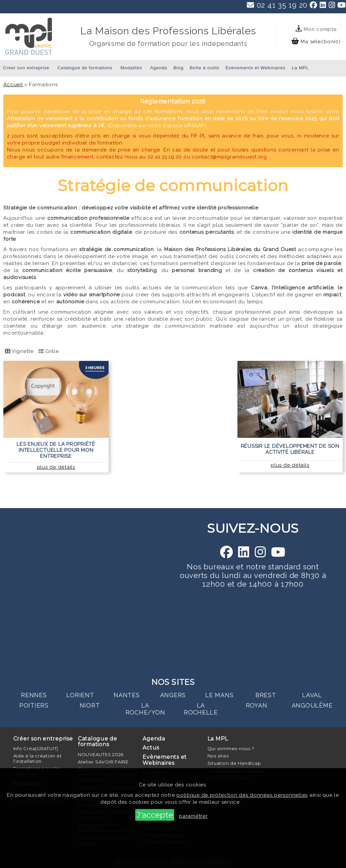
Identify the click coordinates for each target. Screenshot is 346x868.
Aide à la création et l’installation (38, 758)
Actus (151, 748)
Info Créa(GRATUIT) (36, 748)
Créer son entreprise (26, 68)
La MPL (300, 68)
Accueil (13, 85)
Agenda (159, 68)
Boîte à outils (205, 68)
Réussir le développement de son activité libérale (290, 449)
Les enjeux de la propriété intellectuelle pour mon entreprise (56, 450)
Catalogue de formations (85, 68)
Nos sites (218, 756)
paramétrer (193, 816)
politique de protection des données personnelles (242, 795)
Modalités (131, 68)
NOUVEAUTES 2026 (101, 754)
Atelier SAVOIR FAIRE (103, 762)
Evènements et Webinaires (255, 68)
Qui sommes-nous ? (231, 748)
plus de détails (56, 467)
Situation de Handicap (234, 763)
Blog (178, 68)
